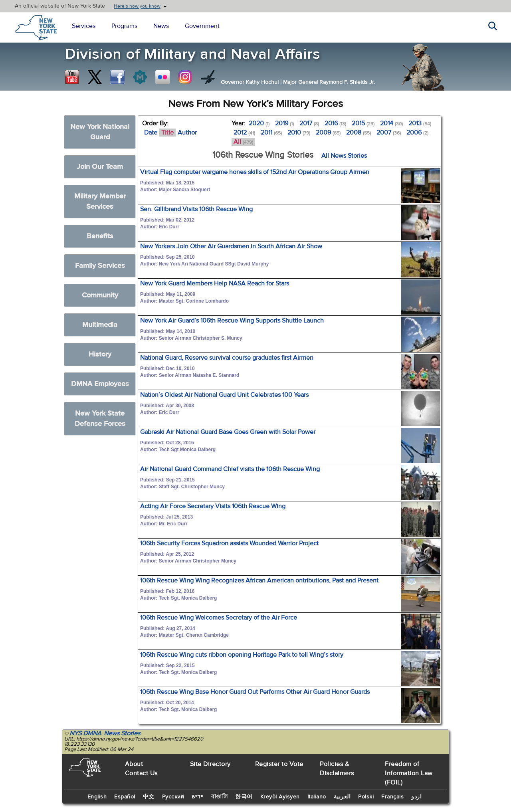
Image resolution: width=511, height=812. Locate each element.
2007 (389, 133)
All (243, 142)
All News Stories (344, 156)
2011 (271, 133)
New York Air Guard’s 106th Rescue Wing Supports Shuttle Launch (232, 321)
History (100, 354)
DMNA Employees (100, 384)
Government (202, 26)
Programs (124, 26)
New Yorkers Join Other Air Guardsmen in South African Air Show (231, 246)
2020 (259, 123)
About (134, 764)
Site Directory (210, 764)
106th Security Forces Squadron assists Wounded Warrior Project (229, 543)
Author (187, 133)
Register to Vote (279, 764)
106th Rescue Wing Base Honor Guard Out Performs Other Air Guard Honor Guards (255, 692)
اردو (416, 797)
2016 (335, 123)
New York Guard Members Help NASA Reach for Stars (215, 283)
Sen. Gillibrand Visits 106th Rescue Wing (196, 209)
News (161, 26)
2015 (363, 123)
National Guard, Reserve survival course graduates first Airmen (227, 358)
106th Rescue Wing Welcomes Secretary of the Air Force (219, 618)
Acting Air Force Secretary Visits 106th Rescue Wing (213, 506)
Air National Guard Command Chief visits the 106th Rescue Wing (230, 469)
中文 (149, 797)
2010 (299, 133)
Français (392, 797)
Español (125, 797)
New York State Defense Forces (100, 419)
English (97, 797)
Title (167, 133)
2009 (328, 133)
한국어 (244, 797)
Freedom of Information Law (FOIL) (409, 773)
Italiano (317, 797)
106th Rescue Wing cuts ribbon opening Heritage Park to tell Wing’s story (242, 655)
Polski (366, 797)
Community (100, 295)
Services (84, 26)
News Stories (122, 733)
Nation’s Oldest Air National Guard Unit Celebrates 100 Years (224, 395)
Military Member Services (100, 201)
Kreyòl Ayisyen (280, 797)
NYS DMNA (85, 733)
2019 (284, 123)
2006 (417, 133)
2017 (309, 123)
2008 (358, 133)
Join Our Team (100, 167)
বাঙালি (220, 797)
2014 (391, 123)
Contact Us (141, 773)
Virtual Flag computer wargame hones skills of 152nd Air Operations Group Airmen (255, 172)
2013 (420, 123)
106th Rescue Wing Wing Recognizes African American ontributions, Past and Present (259, 580)
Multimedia (100, 325)
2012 (244, 133)
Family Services (100, 266)
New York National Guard (100, 132)
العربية (342, 797)
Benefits (100, 236)
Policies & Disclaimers (337, 769)
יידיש (198, 797)
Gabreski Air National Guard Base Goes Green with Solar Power (228, 432)
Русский (173, 797)
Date (151, 133)
